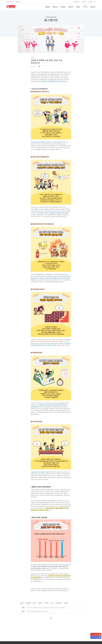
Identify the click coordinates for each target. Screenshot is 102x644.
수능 (52, 603)
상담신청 (47, 7)
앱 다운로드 (84, 2)
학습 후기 (71, 7)
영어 (35, 603)
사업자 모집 (18, 2)
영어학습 (40, 603)
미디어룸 (85, 7)
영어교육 (47, 603)
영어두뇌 (55, 7)
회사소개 (93, 7)
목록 (51, 618)
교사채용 (90, 2)
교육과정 (63, 7)
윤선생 (22, 603)
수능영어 (66, 603)
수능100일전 (59, 603)
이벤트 (78, 7)
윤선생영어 (29, 603)
